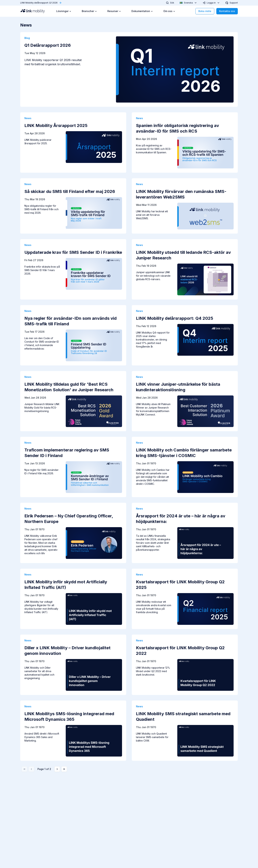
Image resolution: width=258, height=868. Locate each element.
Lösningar (64, 11)
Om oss (169, 11)
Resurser (114, 11)
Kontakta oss (227, 11)
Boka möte (205, 11)
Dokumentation (142, 11)
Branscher (89, 11)
